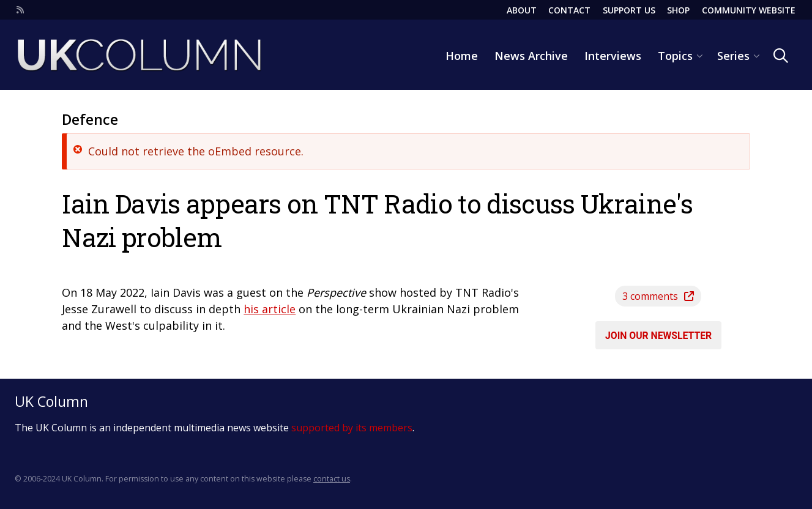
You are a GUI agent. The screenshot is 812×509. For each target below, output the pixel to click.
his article (270, 309)
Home (462, 56)
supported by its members (352, 428)
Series (733, 56)
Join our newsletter (658, 335)
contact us (332, 479)
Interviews (613, 56)
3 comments (658, 296)
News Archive (531, 56)
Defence (90, 119)
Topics (675, 56)
